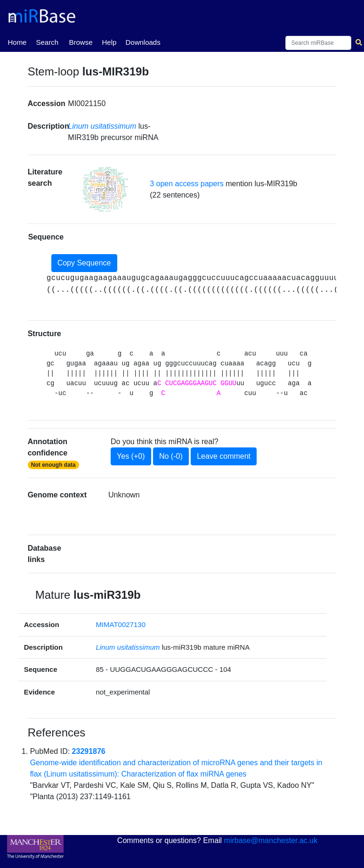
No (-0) (171, 456)
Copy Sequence (84, 263)
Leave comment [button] (224, 456)
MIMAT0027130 (121, 624)
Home (17, 41)
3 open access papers (187, 184)
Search (47, 42)
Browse (81, 42)
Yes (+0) (131, 456)
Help (109, 42)
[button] (105, 189)
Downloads (143, 42)
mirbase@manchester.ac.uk (271, 840)
